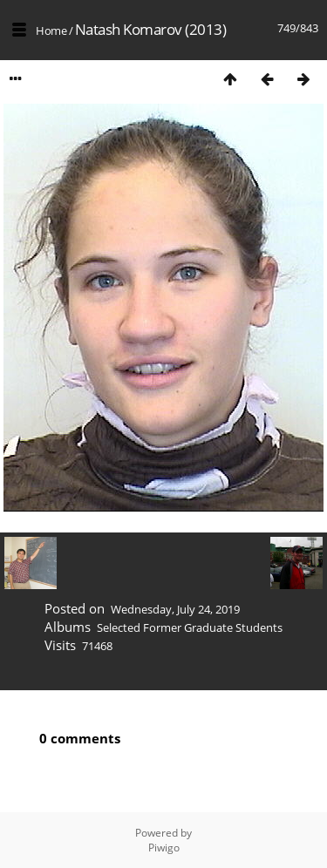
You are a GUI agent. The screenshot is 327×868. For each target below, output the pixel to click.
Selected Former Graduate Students (190, 627)
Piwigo (164, 848)
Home (51, 31)
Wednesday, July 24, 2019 (175, 609)
